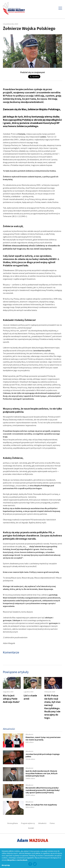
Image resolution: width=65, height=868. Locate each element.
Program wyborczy (28, 823)
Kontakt (31, 828)
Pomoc (52, 823)
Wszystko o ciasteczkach (17, 860)
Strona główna (12, 823)
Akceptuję (6, 865)
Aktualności (42, 823)
